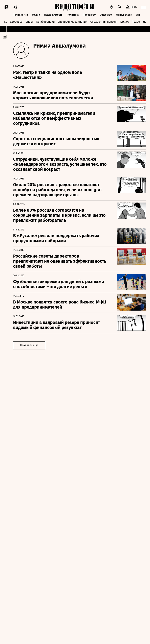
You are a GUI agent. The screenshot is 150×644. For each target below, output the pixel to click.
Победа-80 (89, 15)
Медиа (36, 15)
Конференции (45, 22)
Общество (106, 15)
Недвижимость (53, 15)
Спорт (29, 22)
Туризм (124, 22)
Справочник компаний (72, 22)
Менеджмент (124, 15)
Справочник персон (103, 22)
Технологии (21, 15)
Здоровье (16, 22)
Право (136, 22)
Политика (73, 15)
